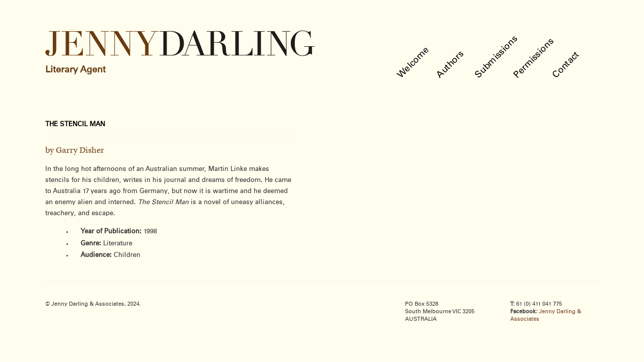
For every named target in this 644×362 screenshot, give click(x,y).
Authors (451, 65)
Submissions (497, 57)
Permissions (534, 58)
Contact (566, 65)
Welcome (414, 63)
